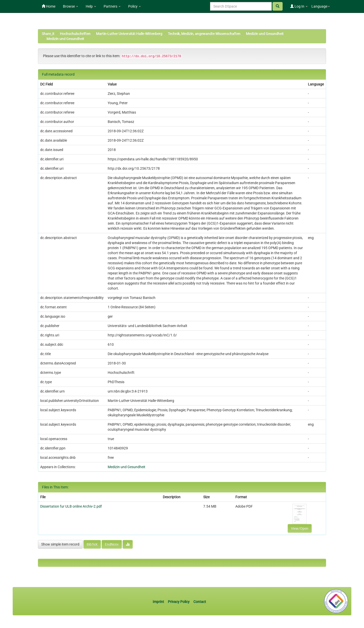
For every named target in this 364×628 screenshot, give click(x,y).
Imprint (159, 602)
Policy (134, 6)
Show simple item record (60, 544)
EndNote (112, 544)
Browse (71, 6)
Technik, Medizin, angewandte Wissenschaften (204, 34)
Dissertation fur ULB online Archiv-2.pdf (71, 506)
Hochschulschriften (75, 34)
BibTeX (92, 544)
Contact (200, 602)
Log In (299, 6)
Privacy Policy (179, 602)
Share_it (48, 34)
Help (91, 6)
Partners (112, 6)
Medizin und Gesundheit (265, 34)
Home (49, 6)
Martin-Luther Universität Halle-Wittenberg (129, 34)
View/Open (300, 528)
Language (321, 6)
